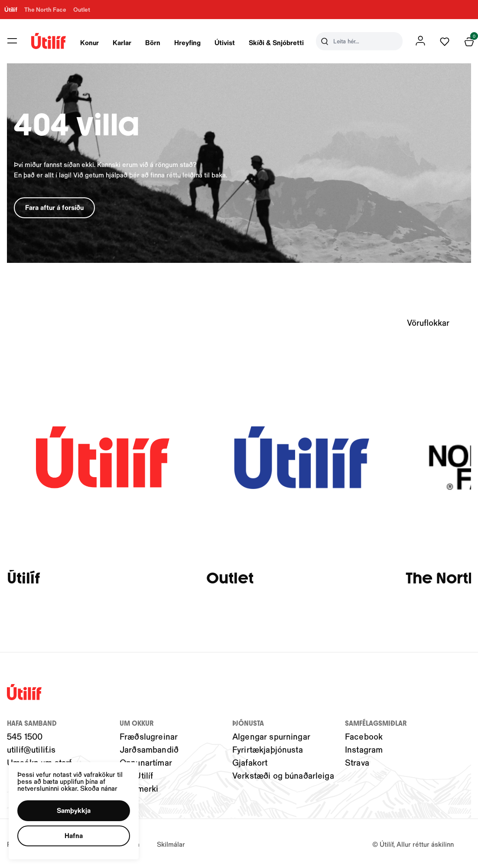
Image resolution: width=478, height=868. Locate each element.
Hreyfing (187, 42)
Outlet (230, 578)
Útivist (225, 42)
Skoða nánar (99, 788)
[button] (74, 811)
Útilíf (23, 578)
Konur (89, 42)
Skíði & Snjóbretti (276, 42)
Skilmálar (171, 844)
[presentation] (89, 41)
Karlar (122, 42)
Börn (153, 42)
